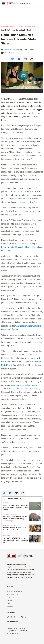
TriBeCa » (6, 503)
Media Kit (10, 607)
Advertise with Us (12, 594)
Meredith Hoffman (10, 50)
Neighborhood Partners (14, 591)
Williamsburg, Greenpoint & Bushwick (18, 26)
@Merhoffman (9, 53)
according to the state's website (24, 385)
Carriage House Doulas (31, 260)
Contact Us (10, 597)
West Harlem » (8, 536)
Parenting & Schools (24, 30)
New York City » (9, 525)
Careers (9, 603)
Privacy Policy (21, 628)
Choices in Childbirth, (16, 199)
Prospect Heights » (10, 514)
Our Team (10, 600)
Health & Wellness (8, 30)
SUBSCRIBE (13, 622)
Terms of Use (11, 628)
